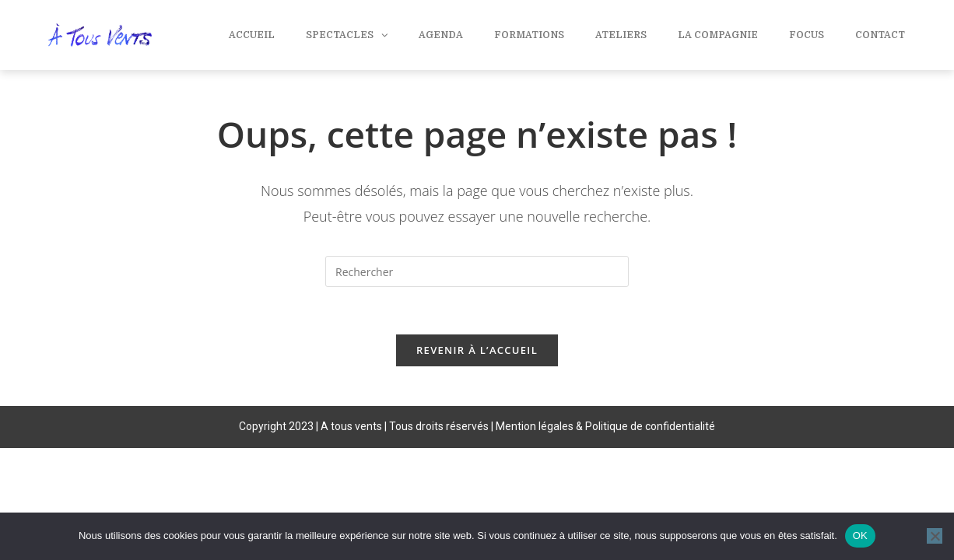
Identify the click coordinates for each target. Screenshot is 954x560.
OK (860, 535)
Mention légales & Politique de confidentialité (605, 426)
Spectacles (347, 35)
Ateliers (621, 35)
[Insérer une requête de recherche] (477, 271)
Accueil (252, 35)
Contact (880, 35)
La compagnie (718, 35)
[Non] (935, 536)
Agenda (441, 35)
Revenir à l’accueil (477, 350)
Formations (529, 35)
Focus (807, 35)
